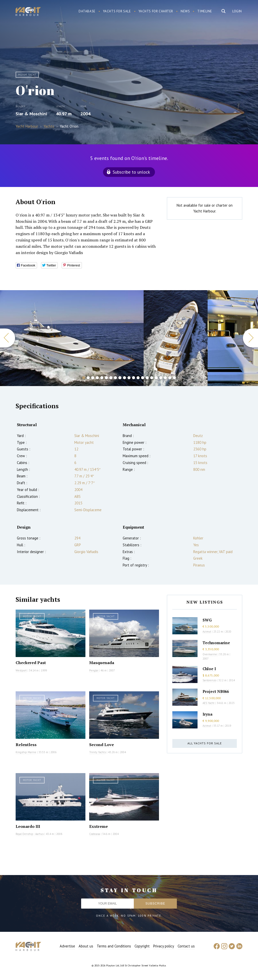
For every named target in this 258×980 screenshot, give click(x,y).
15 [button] (147, 378)
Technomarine (216, 643)
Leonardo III (28, 826)
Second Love (102, 745)
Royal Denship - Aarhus (30, 834)
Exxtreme (99, 826)
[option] (72, 338)
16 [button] (152, 378)
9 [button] (120, 378)
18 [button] (161, 378)
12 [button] (134, 378)
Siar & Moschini (31, 114)
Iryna (207, 714)
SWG (207, 620)
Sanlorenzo (209, 680)
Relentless (26, 745)
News (185, 11)
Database (87, 11)
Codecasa (95, 834)
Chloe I (209, 669)
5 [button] (102, 378)
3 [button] (93, 378)
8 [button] (115, 378)
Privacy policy (164, 946)
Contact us (186, 946)
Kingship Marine (26, 752)
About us (86, 946)
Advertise (67, 946)
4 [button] (97, 378)
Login (237, 11)
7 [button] (111, 378)
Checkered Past (31, 663)
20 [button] (170, 378)
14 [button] (143, 378)
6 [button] (106, 378)
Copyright (142, 946)
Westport (21, 670)
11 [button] (129, 378)
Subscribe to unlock (131, 172)
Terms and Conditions (114, 946)
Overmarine (210, 654)
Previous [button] (8, 338)
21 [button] (174, 378)
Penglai (94, 670)
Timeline (205, 11)
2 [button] (88, 378)
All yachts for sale (205, 743)
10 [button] (124, 378)
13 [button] (138, 378)
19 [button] (165, 378)
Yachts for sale (117, 11)
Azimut (207, 632)
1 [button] (84, 378)
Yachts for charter (156, 11)
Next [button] (250, 338)
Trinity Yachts (98, 752)
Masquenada (102, 663)
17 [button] (156, 378)
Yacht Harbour (28, 12)
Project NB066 (216, 691)
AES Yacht (208, 703)
